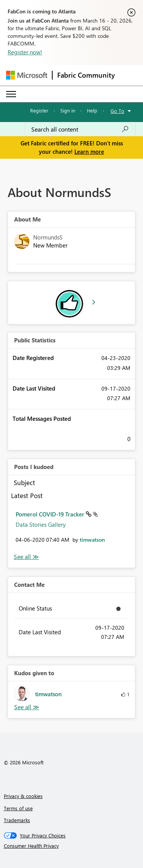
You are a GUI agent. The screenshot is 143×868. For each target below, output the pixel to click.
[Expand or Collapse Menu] (11, 94)
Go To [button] (117, 111)
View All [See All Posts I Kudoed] (26, 557)
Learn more (89, 151)
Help (92, 110)
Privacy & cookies (23, 796)
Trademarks (17, 820)
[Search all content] (80, 129)
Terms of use (18, 808)
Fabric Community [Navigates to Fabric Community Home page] (86, 75)
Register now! (25, 52)
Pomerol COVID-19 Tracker (51, 514)
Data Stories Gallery (41, 524)
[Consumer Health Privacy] (72, 846)
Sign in (68, 110)
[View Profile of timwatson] (92, 540)
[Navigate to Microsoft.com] (27, 75)
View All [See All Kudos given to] (27, 707)
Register (39, 110)
